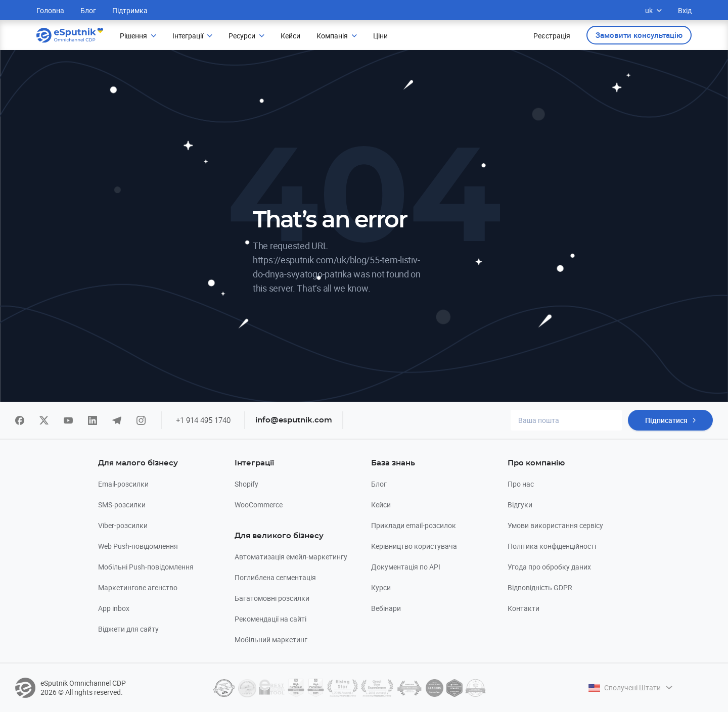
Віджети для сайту (128, 629)
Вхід (685, 10)
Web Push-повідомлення (138, 546)
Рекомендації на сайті (270, 619)
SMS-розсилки (122, 505)
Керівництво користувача (414, 546)
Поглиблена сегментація (275, 577)
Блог (88, 10)
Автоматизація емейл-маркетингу (291, 557)
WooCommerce (259, 505)
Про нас (521, 484)
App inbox (114, 608)
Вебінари (386, 608)
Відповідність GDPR (540, 587)
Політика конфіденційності (552, 546)
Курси (381, 587)
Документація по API (406, 567)
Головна (50, 10)
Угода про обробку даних (549, 567)
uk (653, 10)
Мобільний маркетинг (271, 639)
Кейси (381, 505)
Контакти (524, 608)
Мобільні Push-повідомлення (146, 567)
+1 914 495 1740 (203, 420)
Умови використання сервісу (555, 525)
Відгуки (520, 505)
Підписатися (666, 420)
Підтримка (130, 10)
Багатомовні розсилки (272, 598)
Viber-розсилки (123, 525)
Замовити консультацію (639, 35)
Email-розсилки (123, 484)
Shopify (246, 484)
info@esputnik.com (294, 420)
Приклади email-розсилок (414, 525)
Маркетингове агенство (138, 587)
